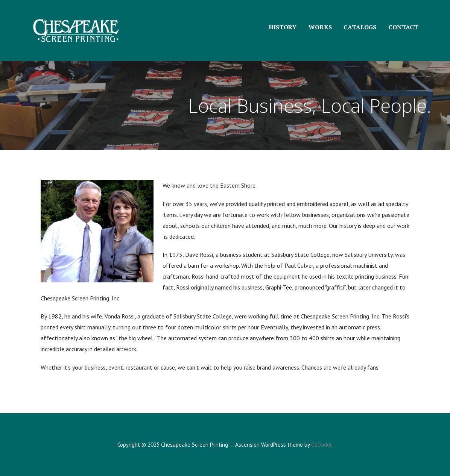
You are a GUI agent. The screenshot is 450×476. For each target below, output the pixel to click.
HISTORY (283, 27)
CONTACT (403, 27)
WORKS (320, 27)
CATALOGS (360, 27)
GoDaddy (322, 445)
